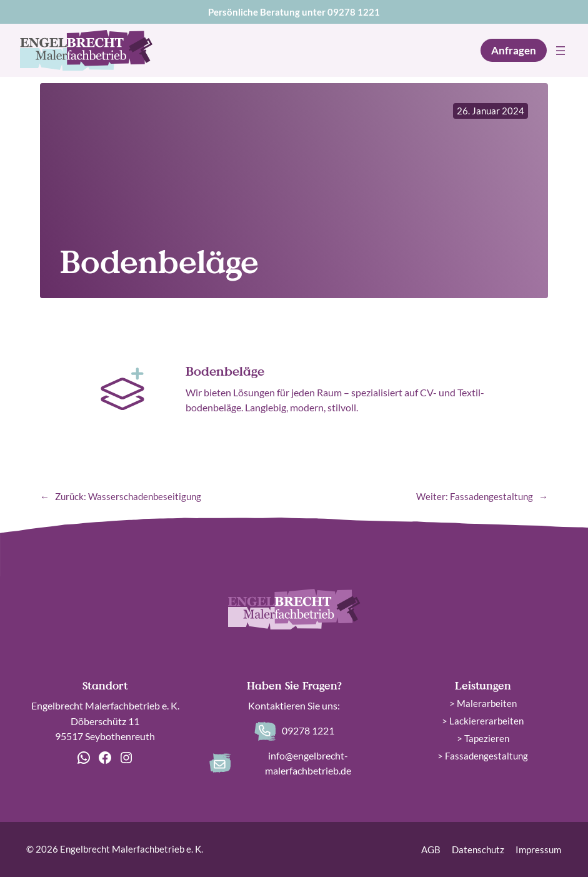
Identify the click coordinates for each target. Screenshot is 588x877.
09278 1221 (354, 12)
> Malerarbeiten (483, 703)
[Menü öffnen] (561, 51)
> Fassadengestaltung (483, 756)
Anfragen (514, 50)
